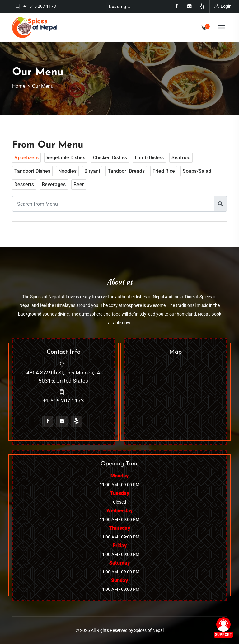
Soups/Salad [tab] (197, 171)
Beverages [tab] (54, 184)
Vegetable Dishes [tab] (66, 158)
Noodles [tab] (67, 171)
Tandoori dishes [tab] (32, 171)
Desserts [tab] (24, 184)
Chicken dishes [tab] (110, 158)
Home (19, 86)
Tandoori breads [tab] (126, 171)
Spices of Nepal (149, 630)
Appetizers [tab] (26, 158)
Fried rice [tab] (164, 171)
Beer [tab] (79, 184)
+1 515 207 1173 (40, 6)
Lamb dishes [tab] (149, 158)
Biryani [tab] (92, 171)
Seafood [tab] (181, 158)
